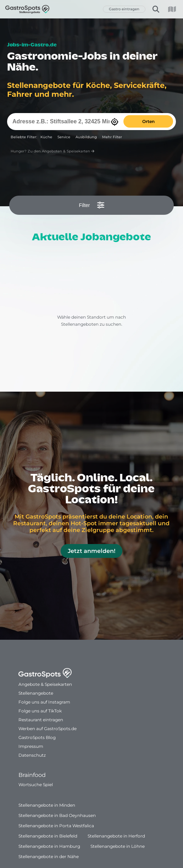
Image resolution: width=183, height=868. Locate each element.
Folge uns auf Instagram (44, 702)
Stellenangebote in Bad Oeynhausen (57, 815)
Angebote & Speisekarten (45, 684)
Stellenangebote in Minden (47, 805)
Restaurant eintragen (41, 720)
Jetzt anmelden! (91, 551)
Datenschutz (32, 755)
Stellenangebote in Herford (116, 836)
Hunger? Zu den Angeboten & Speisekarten (52, 151)
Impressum (31, 746)
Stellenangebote (36, 693)
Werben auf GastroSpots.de (48, 729)
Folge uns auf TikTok (40, 711)
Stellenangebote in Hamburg (49, 846)
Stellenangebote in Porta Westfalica (56, 826)
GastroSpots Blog (37, 737)
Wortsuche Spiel (36, 785)
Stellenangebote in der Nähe (49, 856)
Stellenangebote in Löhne (118, 846)
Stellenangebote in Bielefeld (48, 836)
